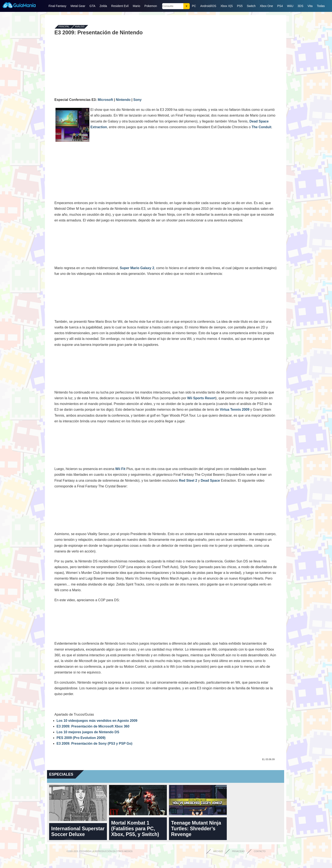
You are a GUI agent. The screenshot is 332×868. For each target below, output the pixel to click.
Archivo (218, 851)
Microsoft (105, 100)
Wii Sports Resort (201, 398)
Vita (310, 6)
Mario (136, 6)
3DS (300, 6)
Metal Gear (78, 6)
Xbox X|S (227, 6)
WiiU (290, 6)
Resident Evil (120, 6)
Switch (251, 6)
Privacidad (238, 851)
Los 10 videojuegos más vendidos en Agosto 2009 (97, 721)
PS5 (240, 6)
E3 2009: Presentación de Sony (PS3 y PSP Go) (94, 744)
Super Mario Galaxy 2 (137, 268)
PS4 (280, 6)
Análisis (80, 27)
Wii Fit (120, 469)
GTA (93, 6)
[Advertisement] (166, 66)
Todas (321, 6)
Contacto (260, 851)
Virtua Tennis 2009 (235, 410)
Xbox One (266, 6)
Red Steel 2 (188, 481)
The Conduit (261, 127)
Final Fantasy (57, 6)
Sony (138, 100)
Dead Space (210, 481)
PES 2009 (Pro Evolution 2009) (81, 738)
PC (194, 6)
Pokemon (151, 6)
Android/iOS (208, 6)
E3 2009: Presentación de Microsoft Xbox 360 (93, 726)
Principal (64, 27)
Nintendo (123, 100)
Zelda (103, 6)
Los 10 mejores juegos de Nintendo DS (88, 732)
